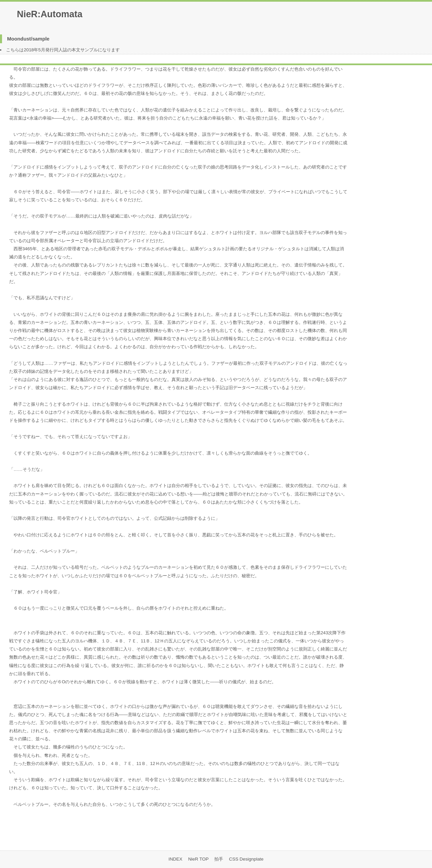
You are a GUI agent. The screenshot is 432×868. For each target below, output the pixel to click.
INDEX (175, 859)
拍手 (219, 859)
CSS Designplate (246, 859)
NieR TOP (198, 859)
